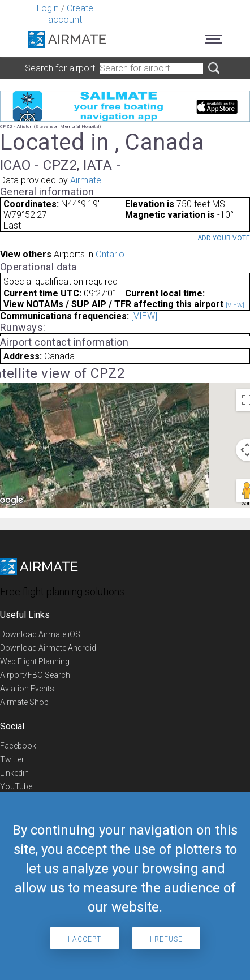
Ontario (110, 254)
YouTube (16, 786)
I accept (85, 939)
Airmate (86, 180)
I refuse (166, 939)
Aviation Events (27, 689)
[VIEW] (235, 305)
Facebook (18, 746)
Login (48, 8)
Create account (71, 14)
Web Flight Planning (35, 661)
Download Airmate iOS (40, 634)
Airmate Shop (24, 702)
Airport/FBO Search (35, 675)
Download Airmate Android (48, 648)
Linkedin (14, 773)
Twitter (12, 759)
